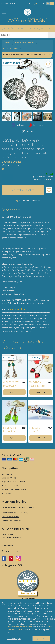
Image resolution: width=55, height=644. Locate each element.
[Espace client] (35, 4)
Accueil (8, 43)
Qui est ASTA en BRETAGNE (14, 482)
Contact (28, 3)
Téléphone (7, 545)
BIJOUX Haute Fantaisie (25, 43)
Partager (18, 125)
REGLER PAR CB (9, 478)
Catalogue (7, 493)
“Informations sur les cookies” (20, 627)
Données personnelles (11, 521)
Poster (28, 131)
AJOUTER (14, 392)
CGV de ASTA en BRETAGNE (14, 489)
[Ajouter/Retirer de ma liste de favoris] (49, 190)
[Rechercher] (51, 35)
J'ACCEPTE (42, 639)
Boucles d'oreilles (11, 49)
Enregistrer (36, 125)
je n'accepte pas (14, 639)
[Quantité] (7, 177)
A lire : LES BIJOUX (10, 486)
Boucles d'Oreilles (12, 162)
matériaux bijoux (19, 309)
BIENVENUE (7, 474)
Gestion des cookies (10, 517)
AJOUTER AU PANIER (23, 190)
